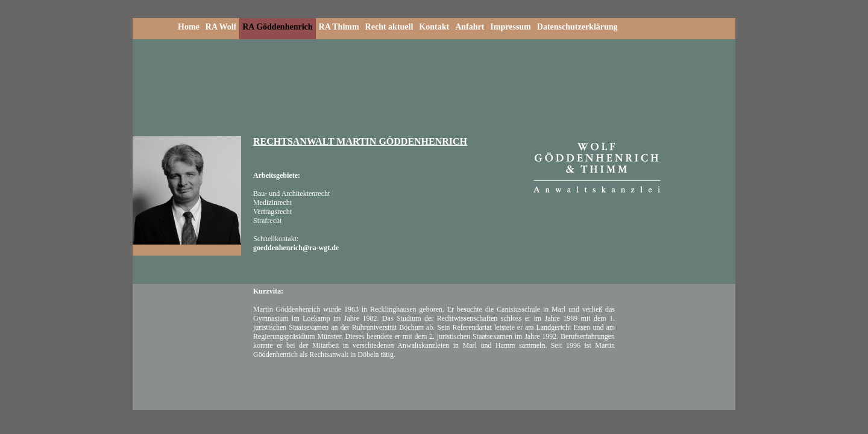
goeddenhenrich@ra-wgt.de (296, 248)
